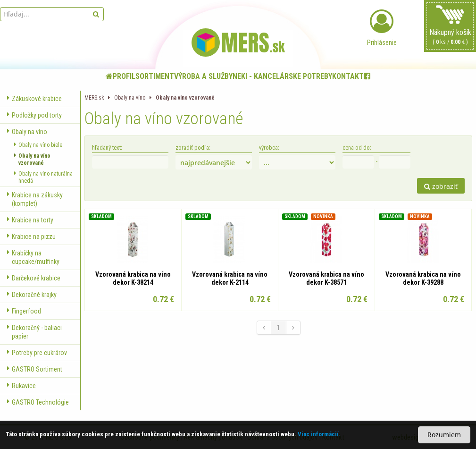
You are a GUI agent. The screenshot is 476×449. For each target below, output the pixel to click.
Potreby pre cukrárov (37, 353)
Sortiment (155, 76)
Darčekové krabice (34, 278)
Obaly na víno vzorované (32, 160)
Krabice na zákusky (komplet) (35, 199)
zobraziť (441, 186)
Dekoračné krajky (32, 295)
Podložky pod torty (34, 115)
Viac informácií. (319, 434)
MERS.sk (94, 98)
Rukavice (21, 386)
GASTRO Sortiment (35, 369)
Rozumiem (444, 435)
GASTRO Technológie (38, 402)
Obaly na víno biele (38, 145)
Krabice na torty (30, 220)
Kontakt (348, 76)
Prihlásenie (382, 28)
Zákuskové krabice (34, 99)
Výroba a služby (203, 76)
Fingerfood (24, 311)
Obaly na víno (27, 132)
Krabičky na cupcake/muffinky (33, 257)
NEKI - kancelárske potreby (282, 76)
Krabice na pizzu (31, 237)
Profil (124, 76)
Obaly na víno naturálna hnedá (43, 178)
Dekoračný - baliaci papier (34, 332)
